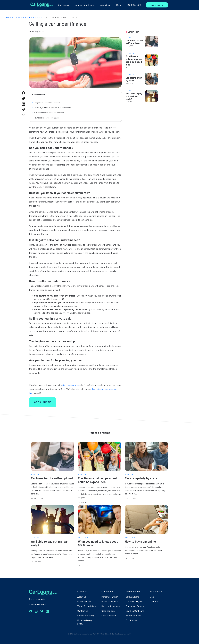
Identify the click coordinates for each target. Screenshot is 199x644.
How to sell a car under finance (46, 118)
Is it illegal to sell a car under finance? (49, 113)
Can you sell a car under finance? (47, 102)
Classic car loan (109, 615)
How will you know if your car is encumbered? (52, 108)
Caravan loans (132, 597)
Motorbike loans (133, 615)
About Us (105, 5)
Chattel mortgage (134, 601)
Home (10, 17)
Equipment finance (135, 606)
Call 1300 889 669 (37, 604)
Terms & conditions (87, 606)
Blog (119, 5)
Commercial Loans (85, 5)
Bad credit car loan (111, 606)
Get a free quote (37, 599)
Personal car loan (110, 597)
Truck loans (131, 620)
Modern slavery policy (85, 622)
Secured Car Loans (30, 17)
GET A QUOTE (157, 5)
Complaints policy (86, 615)
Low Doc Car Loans (135, 611)
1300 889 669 (134, 5)
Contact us (83, 611)
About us (82, 597)
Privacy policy (84, 601)
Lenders (154, 601)
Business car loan (110, 601)
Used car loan (108, 611)
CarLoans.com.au (71, 385)
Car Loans (63, 5)
